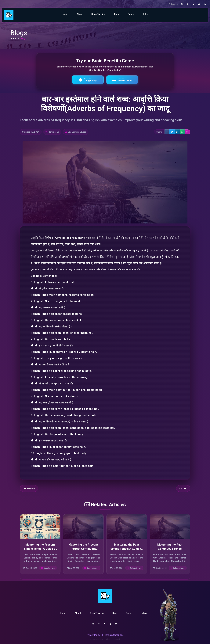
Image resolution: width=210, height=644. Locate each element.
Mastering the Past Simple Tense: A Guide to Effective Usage (127, 549)
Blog (117, 14)
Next (183, 488)
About (80, 14)
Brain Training (98, 14)
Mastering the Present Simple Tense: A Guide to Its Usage (40, 549)
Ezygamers (95, 639)
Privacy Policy (93, 635)
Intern (146, 14)
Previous (29, 488)
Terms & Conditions (114, 635)
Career (131, 14)
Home (65, 14)
